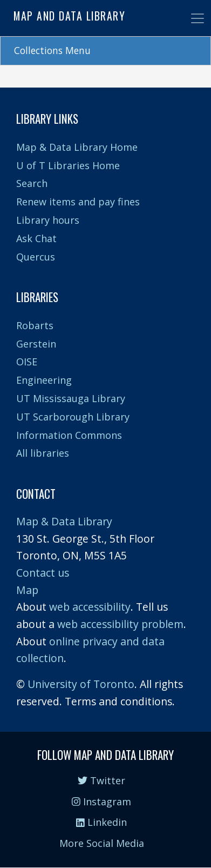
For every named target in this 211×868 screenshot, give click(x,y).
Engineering (44, 380)
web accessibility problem (120, 624)
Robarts (35, 325)
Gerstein (36, 344)
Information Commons (69, 435)
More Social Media (102, 843)
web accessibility (90, 607)
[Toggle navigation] (198, 18)
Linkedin (101, 822)
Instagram (101, 802)
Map (27, 590)
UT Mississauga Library (71, 398)
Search (32, 183)
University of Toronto (81, 684)
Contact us (43, 573)
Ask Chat (36, 238)
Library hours (48, 220)
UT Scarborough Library (73, 417)
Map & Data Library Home (77, 147)
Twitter (101, 780)
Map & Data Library (64, 521)
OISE (27, 362)
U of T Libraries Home (68, 165)
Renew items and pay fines (78, 202)
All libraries (43, 453)
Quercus (36, 257)
